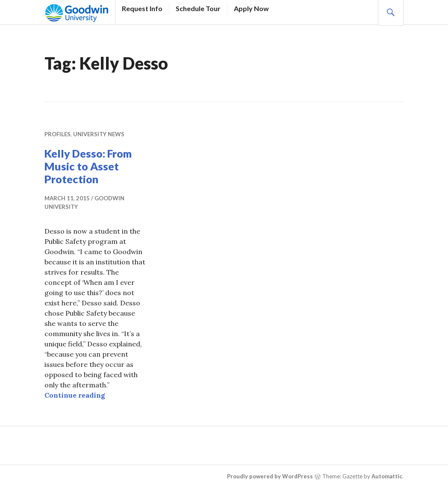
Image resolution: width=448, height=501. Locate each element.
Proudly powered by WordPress (270, 476)
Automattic (387, 476)
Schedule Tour (198, 8)
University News (99, 134)
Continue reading (75, 395)
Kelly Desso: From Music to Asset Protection (88, 166)
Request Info (142, 8)
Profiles (57, 134)
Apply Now (251, 8)
